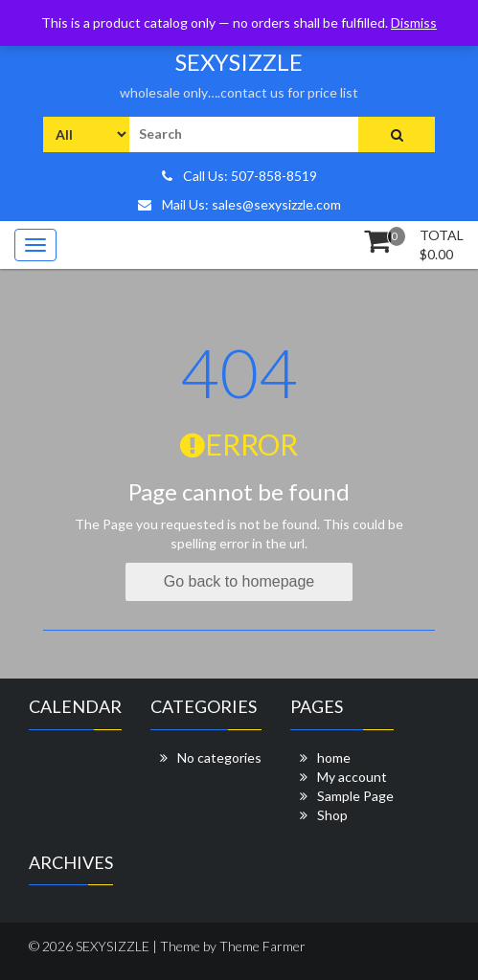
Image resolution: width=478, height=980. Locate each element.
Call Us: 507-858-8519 (239, 176)
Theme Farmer (262, 946)
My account (352, 777)
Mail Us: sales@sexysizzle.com (239, 204)
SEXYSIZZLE (239, 62)
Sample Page (355, 796)
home (334, 757)
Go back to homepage (239, 581)
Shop (332, 815)
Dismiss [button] (414, 22)
